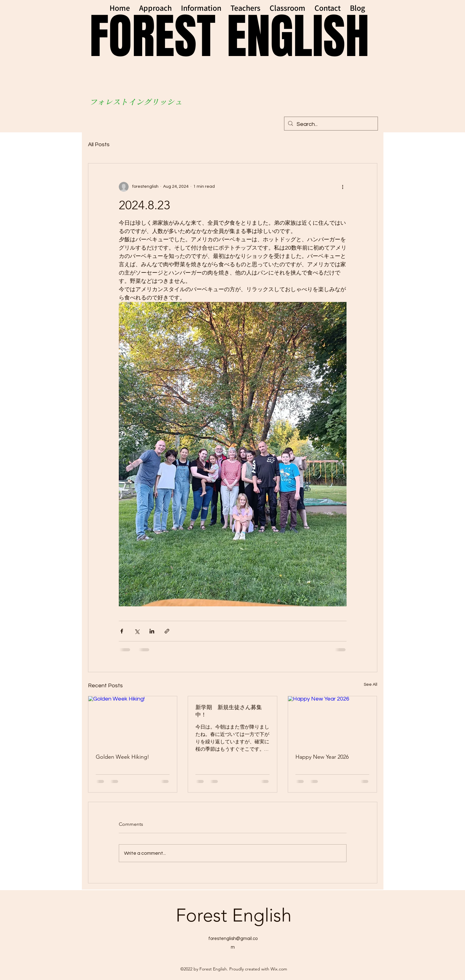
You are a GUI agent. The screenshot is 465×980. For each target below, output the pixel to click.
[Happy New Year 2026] (333, 721)
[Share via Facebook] (122, 631)
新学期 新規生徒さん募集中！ (229, 711)
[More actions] (343, 187)
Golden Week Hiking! (122, 757)
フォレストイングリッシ (132, 102)
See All (371, 685)
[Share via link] (167, 631)
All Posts (99, 145)
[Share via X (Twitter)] (137, 631)
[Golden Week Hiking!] (133, 721)
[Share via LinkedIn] (152, 631)
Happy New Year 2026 (322, 757)
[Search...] (331, 124)
